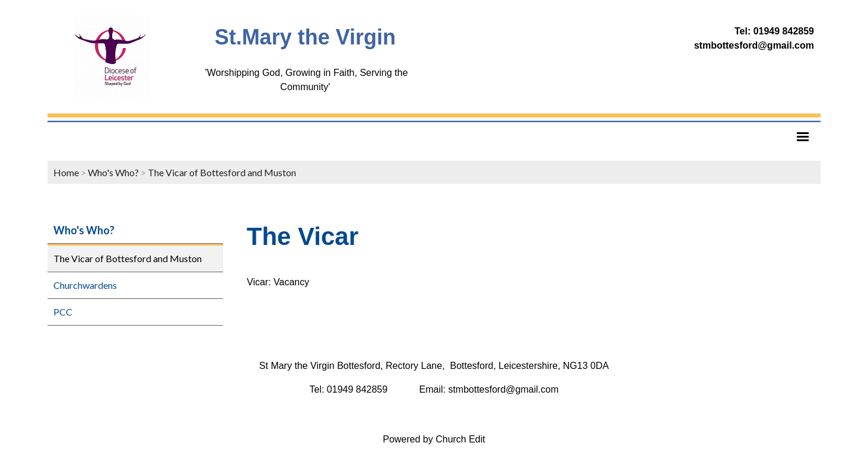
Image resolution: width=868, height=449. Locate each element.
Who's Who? (113, 172)
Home (66, 172)
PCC (63, 312)
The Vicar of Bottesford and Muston (222, 172)
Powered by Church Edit (434, 439)
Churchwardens (85, 285)
